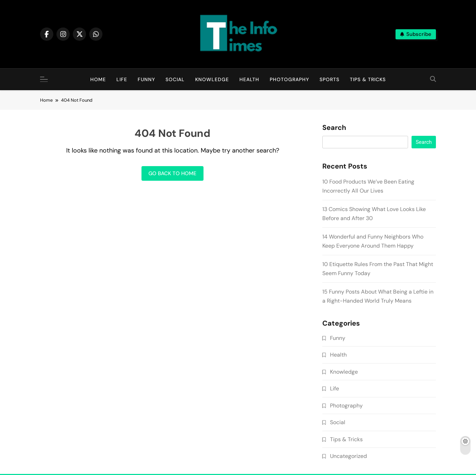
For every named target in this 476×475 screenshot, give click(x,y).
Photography (289, 79)
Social (175, 79)
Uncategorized (348, 456)
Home (98, 79)
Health (249, 79)
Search (334, 128)
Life (122, 79)
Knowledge (212, 79)
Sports (329, 79)
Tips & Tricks (368, 79)
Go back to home (172, 173)
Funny (146, 79)
